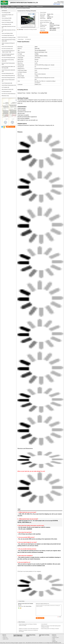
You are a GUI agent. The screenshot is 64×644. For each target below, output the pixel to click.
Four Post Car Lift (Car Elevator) (8, 94)
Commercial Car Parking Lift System (30, 30)
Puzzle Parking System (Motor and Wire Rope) (18, 635)
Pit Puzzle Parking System (7, 73)
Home (3, 6)
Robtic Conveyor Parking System (8, 80)
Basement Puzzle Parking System (8, 63)
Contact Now (45, 33)
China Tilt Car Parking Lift (10, 643)
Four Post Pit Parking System (7, 58)
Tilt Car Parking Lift (11, 8)
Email (63, 3)
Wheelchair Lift (5, 96)
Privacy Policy (3, 643)
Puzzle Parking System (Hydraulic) (8, 70)
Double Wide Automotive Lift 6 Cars (9, 30)
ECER (60, 643)
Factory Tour (19, 6)
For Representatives (6, 92)
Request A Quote (57, 3)
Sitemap (54, 640)
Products (7, 6)
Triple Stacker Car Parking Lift (8, 38)
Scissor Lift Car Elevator (6, 47)
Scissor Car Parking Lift (6, 22)
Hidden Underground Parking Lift (8, 43)
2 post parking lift (44, 624)
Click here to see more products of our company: (29, 571)
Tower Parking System (6, 83)
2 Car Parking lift (5, 13)
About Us (13, 6)
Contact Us (33, 6)
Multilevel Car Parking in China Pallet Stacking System (29, 629)
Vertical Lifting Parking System (8, 76)
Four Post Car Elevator (6, 49)
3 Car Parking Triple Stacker (7, 36)
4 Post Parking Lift (5, 24)
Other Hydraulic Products (7, 89)
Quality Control (26, 6)
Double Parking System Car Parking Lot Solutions (50, 629)
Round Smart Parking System (7, 78)
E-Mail (54, 639)
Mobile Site (55, 642)
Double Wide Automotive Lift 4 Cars (9, 27)
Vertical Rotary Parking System (8, 85)
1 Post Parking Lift (5, 20)
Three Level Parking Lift (6, 33)
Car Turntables (5, 87)
